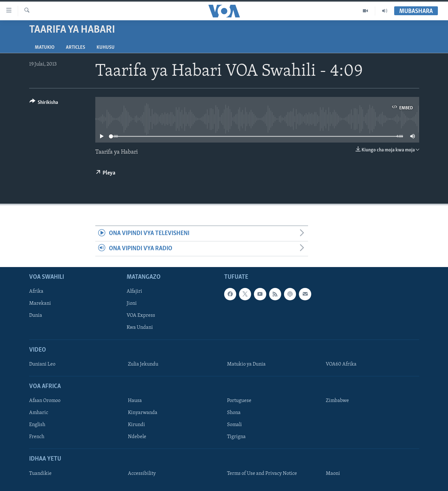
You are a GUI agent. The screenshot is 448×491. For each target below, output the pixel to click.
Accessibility (142, 474)
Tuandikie (40, 474)
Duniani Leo (42, 364)
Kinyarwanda (143, 413)
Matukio (45, 48)
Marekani (40, 304)
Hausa (135, 401)
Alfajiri (134, 291)
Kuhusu (106, 48)
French (37, 437)
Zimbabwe (337, 401)
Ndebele (137, 437)
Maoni (333, 474)
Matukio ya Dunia (246, 364)
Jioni (132, 304)
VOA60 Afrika (341, 364)
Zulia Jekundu (143, 364)
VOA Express (141, 316)
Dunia (36, 316)
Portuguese (239, 401)
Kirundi (136, 425)
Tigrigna (236, 437)
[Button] (44, 103)
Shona (234, 413)
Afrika (36, 291)
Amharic (39, 413)
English (37, 425)
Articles (76, 48)
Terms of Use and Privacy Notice (262, 474)
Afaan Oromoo (45, 401)
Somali (234, 425)
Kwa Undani (140, 328)
